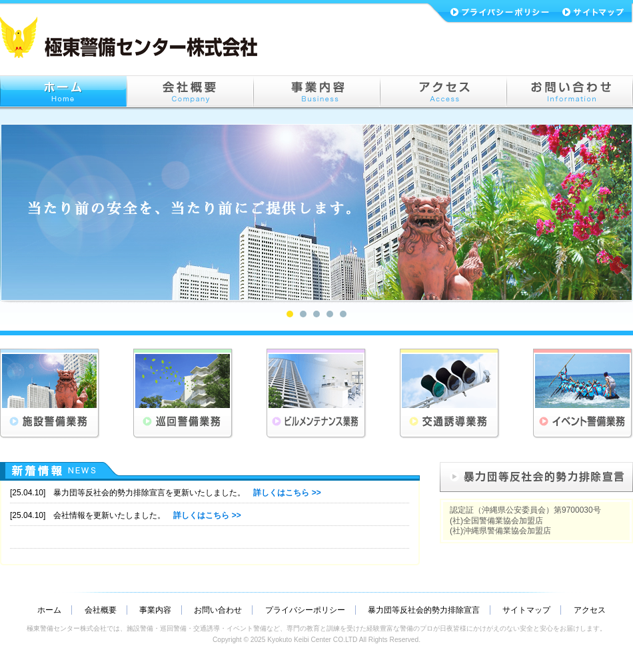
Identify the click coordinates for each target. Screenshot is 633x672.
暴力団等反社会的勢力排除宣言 (424, 610)
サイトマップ (526, 610)
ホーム (49, 610)
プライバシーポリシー (305, 610)
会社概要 (101, 610)
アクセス (590, 610)
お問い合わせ (218, 610)
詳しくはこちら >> (287, 493)
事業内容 (155, 610)
